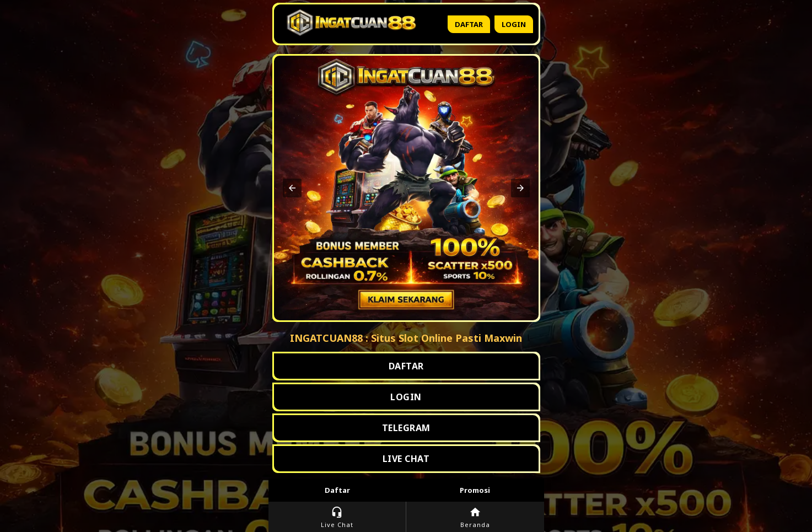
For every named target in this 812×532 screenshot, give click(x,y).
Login (514, 24)
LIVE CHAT (406, 459)
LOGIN (406, 397)
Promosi (475, 490)
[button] (292, 188)
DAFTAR (406, 366)
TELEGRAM (406, 428)
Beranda (475, 517)
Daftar (469, 24)
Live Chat (337, 517)
